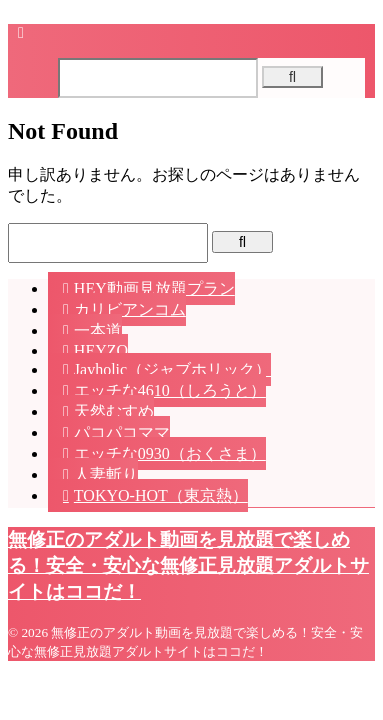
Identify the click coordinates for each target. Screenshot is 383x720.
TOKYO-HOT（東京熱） (161, 495)
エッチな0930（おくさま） (170, 453)
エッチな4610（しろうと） (170, 390)
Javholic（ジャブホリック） (172, 369)
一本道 (98, 330)
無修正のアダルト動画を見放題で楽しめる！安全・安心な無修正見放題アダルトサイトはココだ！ (188, 565)
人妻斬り (106, 474)
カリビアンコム (130, 309)
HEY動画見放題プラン (154, 288)
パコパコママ (122, 432)
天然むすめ (114, 411)
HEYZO (101, 350)
